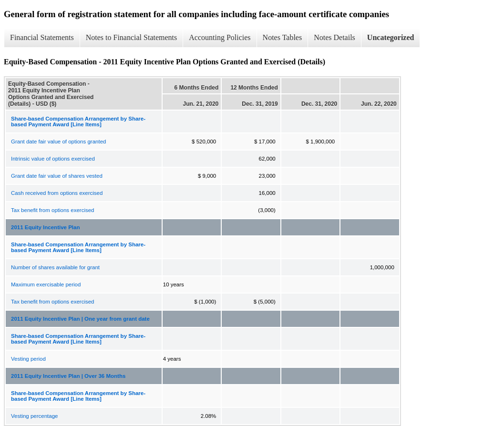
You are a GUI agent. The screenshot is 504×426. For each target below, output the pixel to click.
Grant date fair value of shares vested (57, 176)
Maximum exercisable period (46, 284)
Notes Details (334, 37)
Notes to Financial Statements (132, 37)
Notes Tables (283, 37)
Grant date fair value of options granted (58, 142)
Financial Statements (42, 37)
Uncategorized (391, 37)
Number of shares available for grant (55, 267)
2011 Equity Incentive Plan (45, 227)
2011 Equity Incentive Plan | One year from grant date (80, 319)
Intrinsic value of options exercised (53, 159)
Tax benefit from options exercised (53, 210)
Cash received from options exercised (57, 193)
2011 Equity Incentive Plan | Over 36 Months (68, 376)
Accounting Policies (220, 37)
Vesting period (28, 359)
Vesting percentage (34, 416)
